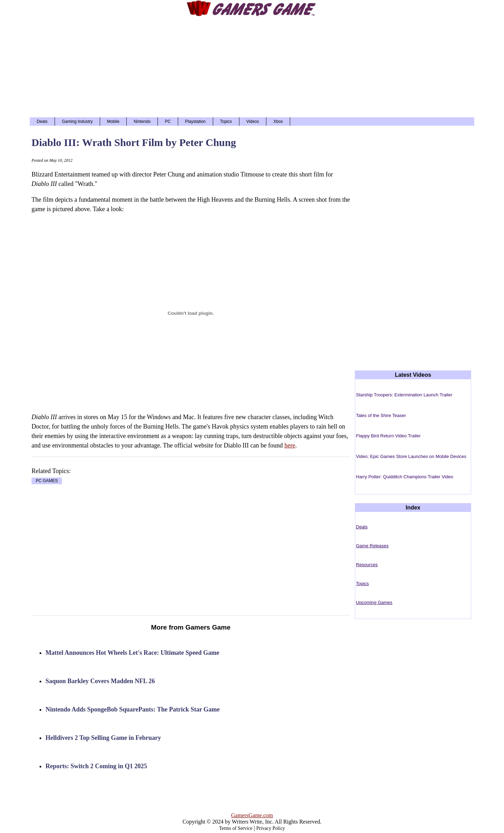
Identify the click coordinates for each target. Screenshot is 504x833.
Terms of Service (236, 828)
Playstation (195, 122)
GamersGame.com (252, 815)
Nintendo (142, 122)
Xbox (278, 122)
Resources (367, 565)
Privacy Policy (271, 828)
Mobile (113, 122)
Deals (42, 122)
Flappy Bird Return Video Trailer (388, 436)
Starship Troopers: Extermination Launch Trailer (404, 395)
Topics (226, 122)
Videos (253, 122)
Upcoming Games (374, 602)
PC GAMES (47, 481)
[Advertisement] (252, 67)
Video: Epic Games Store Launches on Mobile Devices (411, 456)
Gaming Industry (77, 122)
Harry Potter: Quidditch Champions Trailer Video (405, 477)
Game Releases (372, 546)
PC (168, 122)
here (290, 445)
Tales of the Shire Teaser (381, 415)
